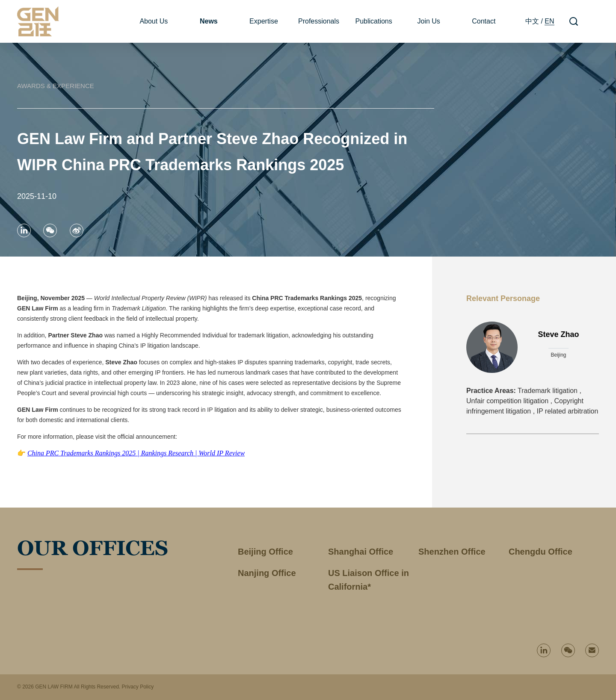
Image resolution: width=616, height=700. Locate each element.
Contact (484, 21)
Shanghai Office (361, 552)
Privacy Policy (138, 687)
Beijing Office (265, 552)
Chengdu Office (540, 552)
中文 (532, 21)
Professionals (319, 21)
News (209, 21)
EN (549, 21)
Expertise (264, 21)
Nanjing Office (267, 573)
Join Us (429, 21)
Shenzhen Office (452, 552)
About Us (154, 21)
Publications (373, 21)
